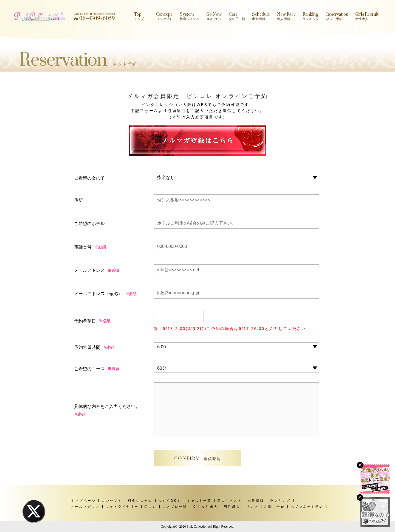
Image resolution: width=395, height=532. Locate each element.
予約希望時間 (87, 347)
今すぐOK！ (170, 501)
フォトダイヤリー (122, 507)
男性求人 (232, 507)
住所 (78, 200)
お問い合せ (274, 507)
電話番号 (83, 247)
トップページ (83, 501)
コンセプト (112, 501)
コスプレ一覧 (175, 507)
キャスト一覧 (199, 501)
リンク (252, 507)
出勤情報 (256, 501)
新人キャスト (230, 501)
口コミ (150, 507)
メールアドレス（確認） (98, 294)
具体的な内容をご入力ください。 (107, 411)
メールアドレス (89, 270)
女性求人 (210, 507)
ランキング (280, 501)
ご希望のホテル (89, 224)
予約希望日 (85, 321)
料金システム (140, 501)
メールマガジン (85, 507)
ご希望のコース (89, 369)
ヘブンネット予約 (307, 507)
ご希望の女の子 (89, 178)
